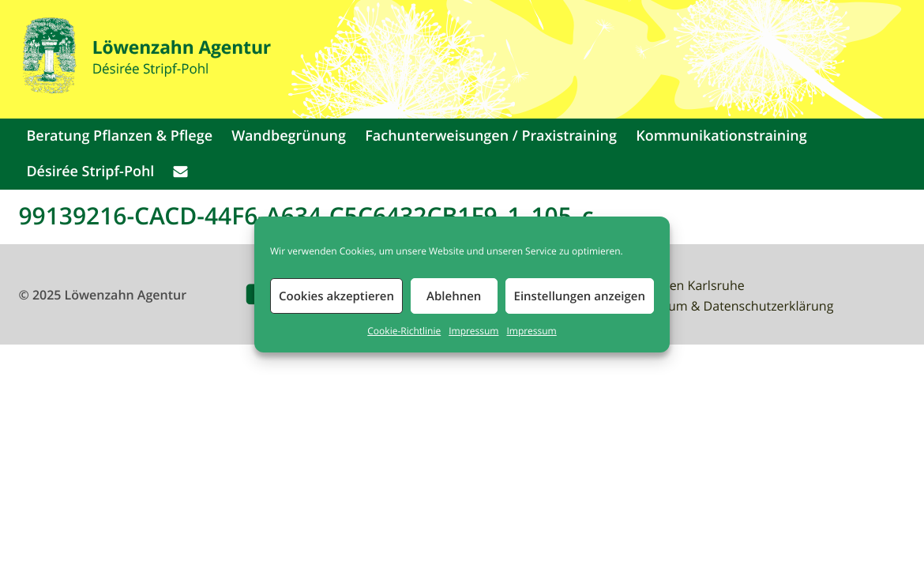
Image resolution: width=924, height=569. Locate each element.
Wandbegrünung (289, 136)
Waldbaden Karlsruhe (681, 285)
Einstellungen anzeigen (580, 296)
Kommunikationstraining (721, 136)
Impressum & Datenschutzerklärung (727, 306)
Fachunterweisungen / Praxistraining (491, 136)
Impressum (473, 331)
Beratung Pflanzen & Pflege (119, 136)
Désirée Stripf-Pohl (90, 171)
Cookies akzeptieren (336, 296)
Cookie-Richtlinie (404, 331)
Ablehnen (454, 296)
